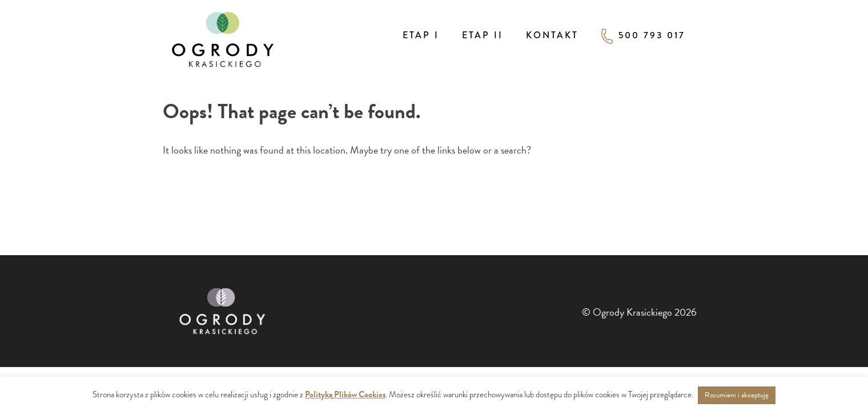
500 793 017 (643, 36)
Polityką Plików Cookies (345, 394)
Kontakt (552, 35)
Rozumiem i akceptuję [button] (737, 395)
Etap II (483, 35)
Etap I (421, 35)
